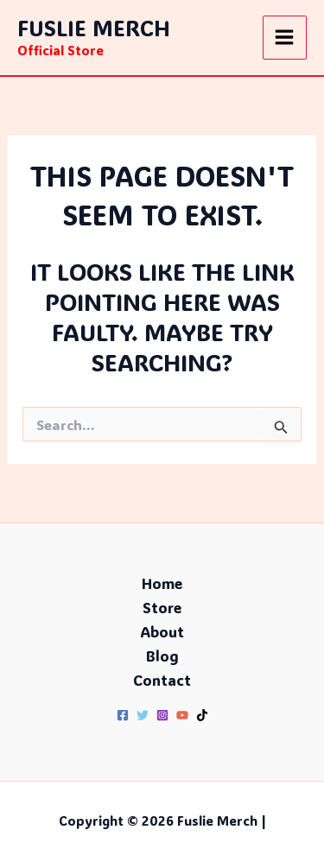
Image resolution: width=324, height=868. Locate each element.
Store (162, 607)
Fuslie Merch (94, 28)
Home (162, 583)
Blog (162, 656)
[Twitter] (143, 715)
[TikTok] (202, 715)
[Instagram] (162, 715)
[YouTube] (182, 715)
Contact (162, 680)
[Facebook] (123, 715)
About (162, 631)
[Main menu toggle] (285, 38)
